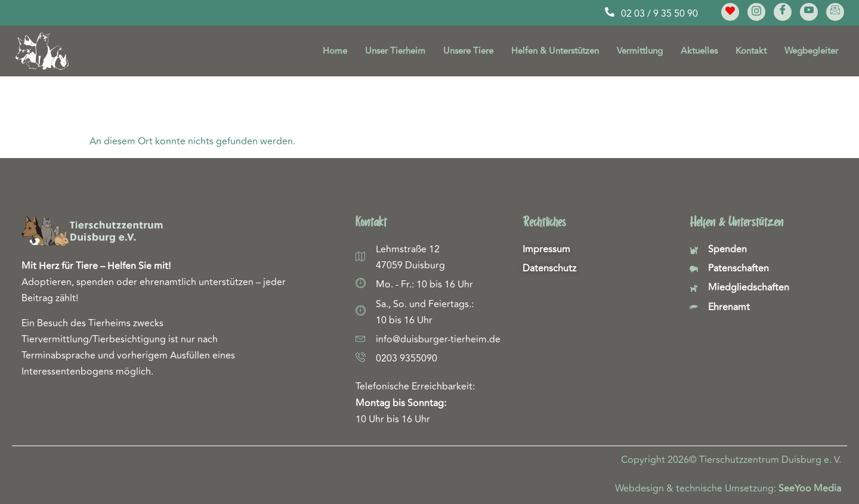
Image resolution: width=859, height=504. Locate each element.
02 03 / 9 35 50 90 (659, 14)
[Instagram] (756, 12)
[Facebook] (783, 12)
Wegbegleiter (811, 51)
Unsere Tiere (468, 51)
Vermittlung (640, 51)
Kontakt (751, 51)
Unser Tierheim (395, 51)
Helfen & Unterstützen (555, 51)
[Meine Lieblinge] (730, 12)
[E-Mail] (835, 12)
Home (335, 51)
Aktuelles (699, 51)
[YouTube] (809, 12)
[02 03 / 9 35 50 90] (610, 12)
